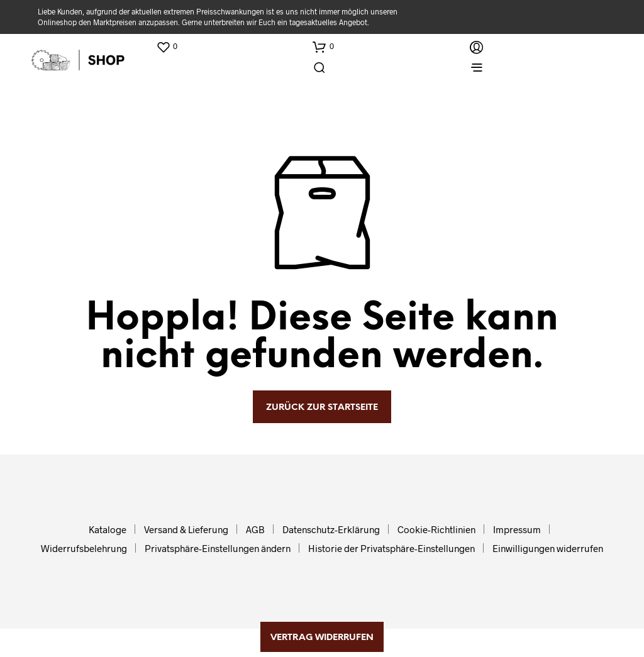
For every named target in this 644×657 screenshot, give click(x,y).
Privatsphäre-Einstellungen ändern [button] (218, 548)
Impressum (517, 529)
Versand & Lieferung (186, 529)
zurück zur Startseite (322, 408)
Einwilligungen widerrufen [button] (548, 548)
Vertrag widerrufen (322, 638)
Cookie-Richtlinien (436, 529)
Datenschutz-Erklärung (331, 529)
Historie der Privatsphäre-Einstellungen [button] (391, 548)
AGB (255, 529)
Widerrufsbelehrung (84, 548)
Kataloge (108, 529)
